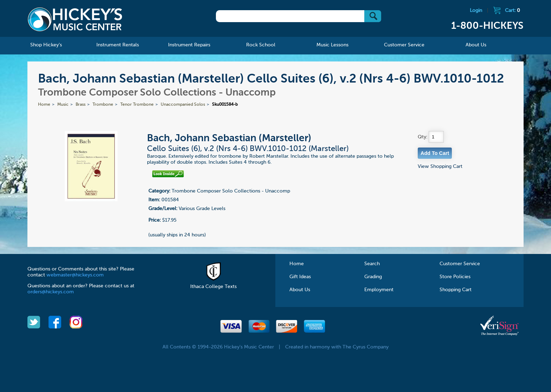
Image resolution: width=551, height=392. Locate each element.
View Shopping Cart (440, 166)
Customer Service (460, 264)
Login (476, 11)
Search (372, 264)
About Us (300, 290)
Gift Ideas (300, 277)
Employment (379, 290)
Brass (81, 105)
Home (44, 105)
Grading (373, 277)
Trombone (103, 105)
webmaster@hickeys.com (75, 275)
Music (63, 105)
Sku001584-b (225, 105)
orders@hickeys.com (51, 292)
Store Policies (455, 277)
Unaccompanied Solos (183, 105)
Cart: (512, 11)
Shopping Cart (456, 290)
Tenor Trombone (137, 105)
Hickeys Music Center (75, 19)
